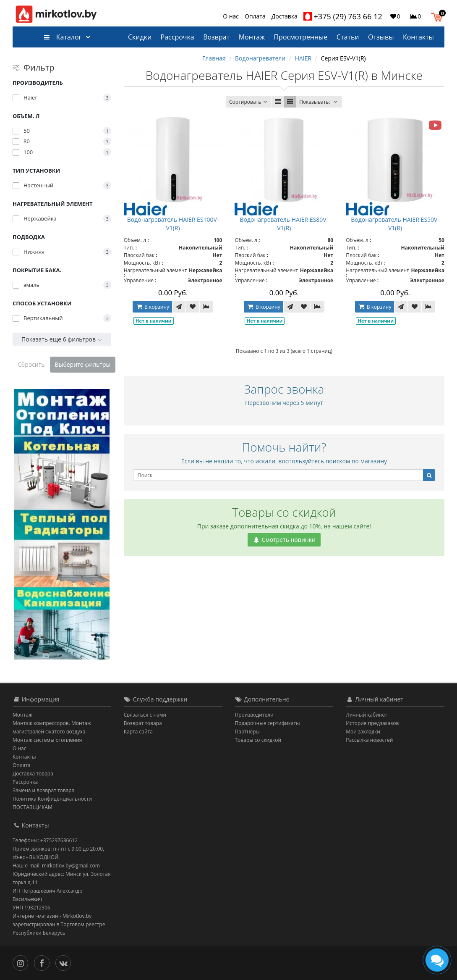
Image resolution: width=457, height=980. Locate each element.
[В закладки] (193, 307)
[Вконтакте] (65, 962)
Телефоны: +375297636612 (45, 840)
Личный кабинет (367, 715)
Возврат (216, 37)
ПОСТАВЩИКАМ (33, 807)
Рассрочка (178, 37)
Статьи (348, 37)
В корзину (152, 307)
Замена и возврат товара (43, 790)
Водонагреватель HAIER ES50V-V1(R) (395, 224)
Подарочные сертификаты (268, 723)
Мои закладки (363, 732)
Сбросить (31, 364)
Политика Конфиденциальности (52, 799)
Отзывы (381, 37)
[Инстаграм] (22, 962)
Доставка (285, 16)
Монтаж (252, 37)
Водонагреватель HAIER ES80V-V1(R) (284, 224)
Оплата (255, 16)
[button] (439, 16)
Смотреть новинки (284, 540)
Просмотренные (300, 37)
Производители (254, 715)
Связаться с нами (145, 715)
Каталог (63, 37)
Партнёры (247, 732)
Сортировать (249, 102)
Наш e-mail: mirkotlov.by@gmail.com (56, 866)
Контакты (418, 37)
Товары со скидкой (258, 740)
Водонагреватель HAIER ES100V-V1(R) (173, 224)
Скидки (140, 37)
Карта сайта (138, 732)
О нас (231, 16)
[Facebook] (44, 962)
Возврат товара (143, 723)
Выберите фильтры (83, 364)
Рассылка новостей (369, 740)
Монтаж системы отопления (47, 740)
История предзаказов (372, 723)
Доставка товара (33, 774)
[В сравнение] (206, 307)
